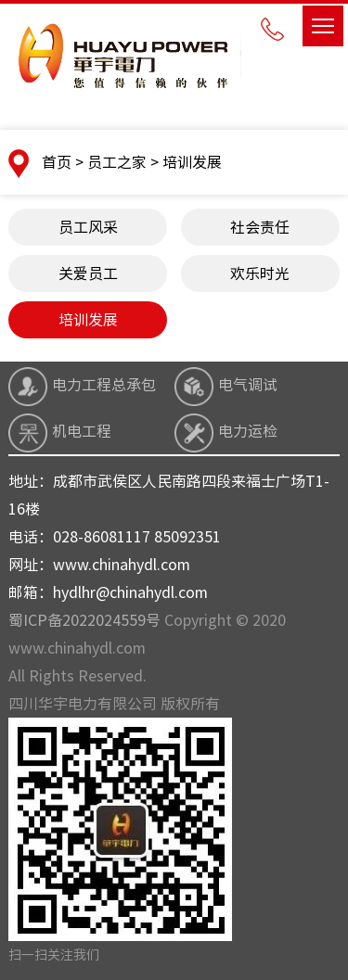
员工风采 (88, 227)
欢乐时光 (260, 274)
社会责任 (260, 227)
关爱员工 (88, 274)
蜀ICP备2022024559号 (84, 620)
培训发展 (88, 320)
